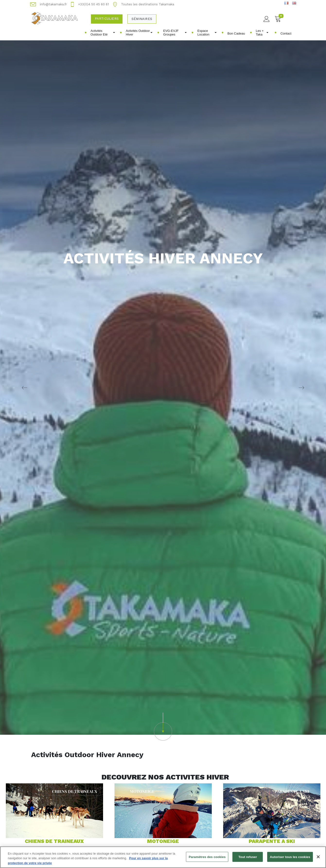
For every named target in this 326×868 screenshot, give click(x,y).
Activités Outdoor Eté (103, 33)
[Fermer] (318, 858)
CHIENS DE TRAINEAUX (54, 841)
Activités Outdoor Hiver (139, 33)
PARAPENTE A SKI (272, 841)
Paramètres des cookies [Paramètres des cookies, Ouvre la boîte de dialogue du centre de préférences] (207, 858)
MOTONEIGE (163, 841)
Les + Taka (262, 33)
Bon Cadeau (236, 33)
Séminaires (142, 19)
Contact (286, 33)
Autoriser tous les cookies (290, 858)
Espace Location (207, 33)
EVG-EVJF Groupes (175, 33)
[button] (163, 727)
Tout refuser (248, 858)
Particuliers (107, 19)
